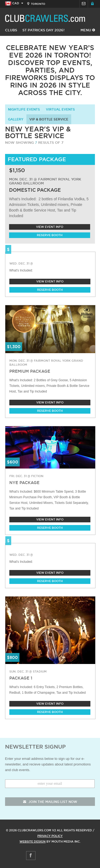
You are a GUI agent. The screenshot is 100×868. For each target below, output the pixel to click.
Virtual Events (60, 109)
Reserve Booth (50, 235)
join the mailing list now (50, 802)
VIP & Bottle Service (49, 119)
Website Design (33, 841)
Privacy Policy (50, 836)
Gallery (16, 119)
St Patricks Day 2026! (43, 30)
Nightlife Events (24, 109)
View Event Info (50, 227)
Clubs (11, 30)
